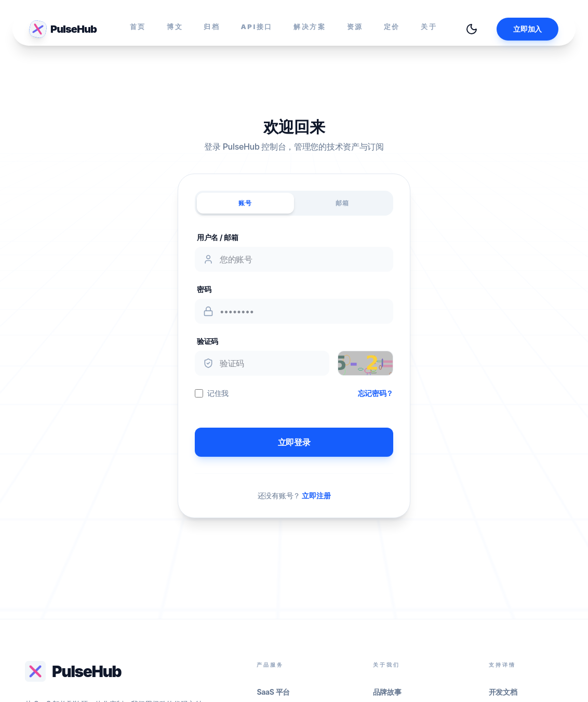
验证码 (208, 341)
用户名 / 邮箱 (218, 237)
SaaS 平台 (273, 692)
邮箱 (342, 203)
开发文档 (503, 692)
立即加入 (527, 29)
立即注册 (316, 495)
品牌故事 (387, 692)
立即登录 (294, 442)
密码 (204, 289)
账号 (245, 203)
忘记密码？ (376, 393)
